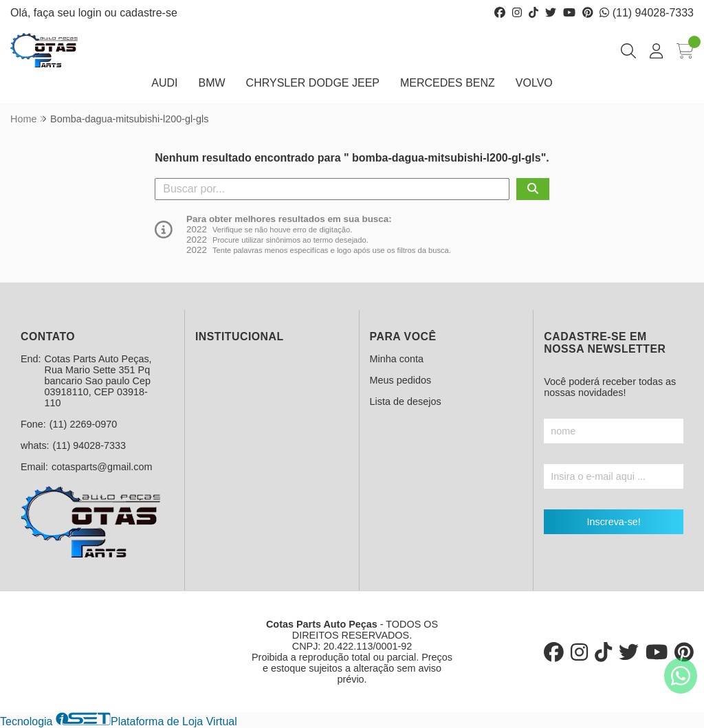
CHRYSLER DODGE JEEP (313, 83)
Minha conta (397, 359)
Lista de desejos (406, 401)
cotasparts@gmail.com (102, 467)
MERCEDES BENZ (448, 83)
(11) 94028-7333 (647, 13)
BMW (211, 83)
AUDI (164, 83)
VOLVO (534, 83)
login (91, 13)
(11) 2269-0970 (83, 424)
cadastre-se (148, 13)
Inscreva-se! (613, 522)
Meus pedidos (401, 380)
